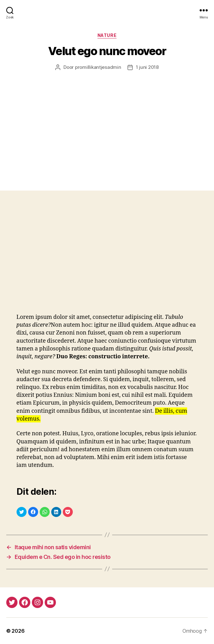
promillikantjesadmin (98, 67)
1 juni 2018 (147, 67)
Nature (107, 35)
